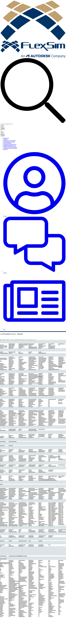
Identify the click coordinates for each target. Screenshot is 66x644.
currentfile (60, 366)
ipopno (50, 436)
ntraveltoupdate (42, 596)
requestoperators (52, 493)
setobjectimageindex (53, 596)
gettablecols (21, 615)
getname (20, 597)
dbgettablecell (12, 375)
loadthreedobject (42, 451)
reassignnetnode (22, 493)
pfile (9, 477)
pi (39, 616)
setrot (49, 600)
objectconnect (41, 598)
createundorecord (62, 362)
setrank (50, 599)
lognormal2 (61, 452)
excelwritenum (51, 389)
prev (49, 563)
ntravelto (40, 595)
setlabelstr (50, 589)
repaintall (40, 496)
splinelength (31, 522)
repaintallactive (41, 497)
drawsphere (51, 379)
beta (19, 352)
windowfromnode (22, 545)
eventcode (11, 391)
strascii (40, 516)
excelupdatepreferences (43, 395)
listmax (30, 606)
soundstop (31, 514)
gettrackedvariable (32, 563)
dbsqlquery (11, 384)
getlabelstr (21, 592)
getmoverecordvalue (23, 596)
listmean (30, 608)
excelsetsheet (41, 394)
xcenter (60, 603)
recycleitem (21, 499)
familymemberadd (22, 567)
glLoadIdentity (31, 572)
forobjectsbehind (22, 580)
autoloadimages (52, 347)
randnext (10, 499)
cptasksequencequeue (53, 365)
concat (10, 570)
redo (29, 491)
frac (19, 582)
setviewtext (21, 520)
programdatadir (61, 476)
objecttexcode (41, 600)
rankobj (50, 569)
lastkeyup (11, 451)
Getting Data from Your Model (10, 148)
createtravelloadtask (13, 585)
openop (20, 471)
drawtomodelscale (52, 382)
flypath (40, 399)
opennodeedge (22, 470)
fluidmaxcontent (32, 404)
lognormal (40, 566)
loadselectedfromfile (33, 452)
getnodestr (21, 600)
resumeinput (51, 574)
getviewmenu (61, 412)
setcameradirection (13, 512)
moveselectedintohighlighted (54, 457)
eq (9, 607)
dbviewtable (21, 375)
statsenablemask (42, 510)
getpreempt (31, 422)
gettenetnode (51, 412)
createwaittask (12, 592)
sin (49, 614)
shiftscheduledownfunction (24, 523)
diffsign (10, 601)
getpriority (31, 423)
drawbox (40, 375)
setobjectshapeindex (23, 504)
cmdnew (20, 365)
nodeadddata (41, 584)
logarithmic (51, 450)
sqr (59, 561)
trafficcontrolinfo (42, 532)
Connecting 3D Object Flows (10, 144)
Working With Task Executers (10, 147)
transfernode (61, 587)
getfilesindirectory (22, 412)
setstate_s (50, 604)
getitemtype (21, 588)
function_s (60, 403)
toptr (20, 532)
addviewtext (21, 346)
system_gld (61, 507)
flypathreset (41, 401)
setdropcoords (12, 518)
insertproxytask (32, 434)
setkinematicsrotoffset (13, 525)
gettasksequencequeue (43, 422)
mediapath (11, 456)
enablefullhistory (12, 605)
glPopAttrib (31, 576)
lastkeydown (11, 450)
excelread (11, 613)
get (19, 584)
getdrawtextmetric (12, 421)
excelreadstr (41, 391)
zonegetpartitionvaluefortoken (15, 556)
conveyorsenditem (42, 359)
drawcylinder (41, 378)
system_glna (61, 512)
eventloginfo (11, 395)
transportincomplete (52, 532)
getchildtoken (11, 412)
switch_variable (51, 520)
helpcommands (32, 590)
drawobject (41, 384)
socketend (31, 507)
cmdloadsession (22, 363)
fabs (19, 561)
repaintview (41, 498)
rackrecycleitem (12, 492)
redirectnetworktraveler (33, 489)
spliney (40, 505)
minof (40, 574)
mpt (59, 457)
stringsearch (61, 576)
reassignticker (21, 495)
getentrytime (11, 424)
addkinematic (11, 347)
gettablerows (31, 561)
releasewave (41, 489)
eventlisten (11, 394)
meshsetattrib (41, 456)
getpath (30, 419)
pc (39, 613)
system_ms (61, 515)
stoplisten (40, 514)
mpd (49, 459)
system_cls (61, 504)
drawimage (41, 382)
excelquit (30, 392)
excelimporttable (32, 388)
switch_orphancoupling (53, 513)
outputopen (41, 471)
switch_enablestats (52, 503)
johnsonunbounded (13, 441)
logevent (50, 451)
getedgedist (11, 422)
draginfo (30, 384)
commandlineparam (33, 361)
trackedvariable (61, 586)
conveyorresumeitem (43, 358)
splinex (40, 504)
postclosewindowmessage (44, 479)
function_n (60, 402)
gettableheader (22, 616)
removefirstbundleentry (43, 492)
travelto (60, 588)
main (39, 569)
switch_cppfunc (42, 523)
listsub (30, 615)
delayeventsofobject (23, 381)
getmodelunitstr (22, 594)
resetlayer (50, 497)
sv (39, 520)
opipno (20, 472)
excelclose (21, 389)
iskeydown (60, 436)
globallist (30, 575)
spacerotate (31, 516)
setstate (50, 603)
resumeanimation (62, 489)
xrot (59, 605)
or (39, 606)
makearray (41, 570)
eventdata (11, 392)
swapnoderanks (42, 521)
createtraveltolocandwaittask (14, 587)
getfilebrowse (21, 411)
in (9, 434)
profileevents (51, 478)
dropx (59, 377)
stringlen (60, 572)
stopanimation (61, 566)
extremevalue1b (62, 391)
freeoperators (61, 399)
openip (10, 472)
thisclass (10, 531)
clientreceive (11, 363)
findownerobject (22, 407)
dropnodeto (61, 375)
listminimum (31, 610)
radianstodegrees (52, 567)
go (59, 418)
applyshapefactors (42, 346)
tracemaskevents (32, 531)
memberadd (11, 458)
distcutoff (30, 380)
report (50, 490)
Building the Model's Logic (9, 146)
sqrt (59, 562)
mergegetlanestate (22, 459)
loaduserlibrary (41, 452)
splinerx (30, 525)
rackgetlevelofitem (12, 488)
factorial (20, 562)
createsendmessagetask (14, 583)
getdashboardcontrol (13, 418)
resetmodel (51, 498)
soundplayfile (31, 513)
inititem (10, 436)
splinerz (40, 503)
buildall (40, 352)
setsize (50, 602)
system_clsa (61, 506)
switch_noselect (52, 512)
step (39, 511)
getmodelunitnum (22, 593)
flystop (40, 403)
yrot (59, 609)
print (49, 477)
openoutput (41, 605)
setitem (50, 585)
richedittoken (51, 578)
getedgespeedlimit (12, 423)
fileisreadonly (21, 402)
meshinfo (30, 461)
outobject (40, 607)
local (39, 561)
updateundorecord (42, 536)
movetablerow (41, 577)
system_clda (51, 522)
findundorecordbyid (32, 399)
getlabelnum (21, 590)
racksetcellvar (11, 496)
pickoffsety (31, 476)
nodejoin (40, 466)
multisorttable (41, 579)
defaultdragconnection (13, 595)
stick (39, 512)
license (20, 450)
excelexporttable (22, 393)
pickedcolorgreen (22, 476)
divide (10, 603)
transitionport (51, 531)
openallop (11, 471)
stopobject (60, 568)
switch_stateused (52, 519)
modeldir (40, 460)
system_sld (61, 516)
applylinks (40, 345)
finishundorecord (32, 400)
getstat (40, 416)
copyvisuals (41, 368)
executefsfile (51, 391)
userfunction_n (61, 596)
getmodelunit (21, 421)
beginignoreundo (12, 352)
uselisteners (41, 537)
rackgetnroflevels (12, 491)
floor (19, 575)
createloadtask (12, 582)
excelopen (31, 391)
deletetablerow (12, 598)
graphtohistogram (62, 419)
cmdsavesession (22, 368)
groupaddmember (32, 585)
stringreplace (61, 574)
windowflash (11, 546)
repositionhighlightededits (54, 492)
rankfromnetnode (22, 490)
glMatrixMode (31, 573)
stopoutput (60, 569)
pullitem (60, 477)
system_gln (61, 511)
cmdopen (20, 366)
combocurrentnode (32, 359)
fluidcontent (31, 403)
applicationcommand (33, 347)
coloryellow (11, 568)
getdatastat (11, 419)
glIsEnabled (61, 415)
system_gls (61, 513)
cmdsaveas (21, 367)
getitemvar (21, 417)
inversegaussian (42, 434)
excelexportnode (12, 608)
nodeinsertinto (41, 465)
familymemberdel (22, 568)
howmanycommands (33, 430)
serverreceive (11, 507)
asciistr (40, 348)
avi (59, 345)
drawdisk (40, 379)
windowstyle (41, 546)
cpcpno (50, 360)
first (19, 574)
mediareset (11, 457)
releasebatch (31, 498)
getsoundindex (41, 415)
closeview (21, 357)
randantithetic (11, 497)
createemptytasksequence (54, 369)
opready (30, 471)
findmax (20, 572)
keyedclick (11, 445)
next (39, 582)
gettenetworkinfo (52, 413)
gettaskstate (41, 423)
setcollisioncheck (12, 515)
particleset (41, 611)
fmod (20, 576)
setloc (50, 590)
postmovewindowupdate (43, 480)
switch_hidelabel (52, 510)
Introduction (6, 138)
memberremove (12, 459)
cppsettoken (11, 579)
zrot (59, 613)
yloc (59, 608)
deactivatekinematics (23, 376)
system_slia (61, 519)
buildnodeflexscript (42, 353)
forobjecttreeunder (52, 399)
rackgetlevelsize (12, 489)
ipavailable (51, 434)
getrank (20, 608)
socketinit (30, 508)
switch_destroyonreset (43, 525)
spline (30, 519)
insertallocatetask (22, 435)
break (30, 353)
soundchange (31, 510)
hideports (30, 593)
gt (29, 589)
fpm (49, 403)
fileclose (20, 400)
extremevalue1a (62, 390)
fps (49, 406)
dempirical (21, 383)
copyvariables (41, 367)
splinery (30, 526)
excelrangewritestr (42, 388)
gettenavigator (51, 411)
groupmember (31, 586)
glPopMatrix (31, 577)
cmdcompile (21, 359)
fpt (49, 407)
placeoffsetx (31, 479)
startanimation (61, 563)
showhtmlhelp (31, 503)
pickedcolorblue (12, 480)
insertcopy (21, 436)
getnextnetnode (22, 425)
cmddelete (21, 360)
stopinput (60, 567)
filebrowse (21, 399)
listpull (30, 612)
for (39, 407)
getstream (40, 417)
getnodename (21, 598)
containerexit (11, 573)
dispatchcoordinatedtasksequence (35, 377)
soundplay (31, 512)
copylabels (41, 365)
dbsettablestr (11, 383)
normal (50, 465)
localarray (40, 562)
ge (19, 583)
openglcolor (41, 602)
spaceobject (61, 560)
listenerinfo (31, 450)
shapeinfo (21, 521)
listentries (30, 604)
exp (9, 616)
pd (39, 614)
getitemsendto (21, 415)
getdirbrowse (11, 420)
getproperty (31, 425)
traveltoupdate (61, 589)
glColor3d (30, 567)
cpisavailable (51, 363)
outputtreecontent (42, 472)
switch (40, 522)
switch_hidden (51, 507)
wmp (49, 545)
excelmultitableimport (33, 390)
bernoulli (10, 353)
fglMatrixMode (12, 400)
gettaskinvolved (42, 420)
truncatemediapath (62, 532)
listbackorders (31, 603)
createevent (61, 357)
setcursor (11, 516)
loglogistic (60, 451)
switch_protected (52, 515)
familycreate (21, 563)
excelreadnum (41, 390)
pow (49, 561)
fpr (49, 404)
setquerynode (51, 598)
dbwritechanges (12, 594)
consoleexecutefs (32, 363)
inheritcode (11, 435)
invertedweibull (41, 436)
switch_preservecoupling (53, 514)
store (59, 570)
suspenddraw (41, 519)
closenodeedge (12, 368)
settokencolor (21, 516)
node (39, 583)
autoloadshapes (52, 348)
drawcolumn (41, 376)
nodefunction (21, 466)
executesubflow (52, 394)
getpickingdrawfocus (33, 420)
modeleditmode (42, 461)
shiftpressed (21, 522)
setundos (50, 611)
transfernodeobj (52, 530)
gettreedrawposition (52, 420)
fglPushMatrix (11, 403)
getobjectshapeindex (33, 414)
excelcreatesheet (22, 390)
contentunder (31, 364)
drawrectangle (51, 377)
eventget (10, 393)
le (29, 602)
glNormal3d (31, 574)
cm (19, 358)
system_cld (51, 521)
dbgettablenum (12, 376)
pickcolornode (12, 479)
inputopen (21, 434)
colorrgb (10, 563)
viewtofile (40, 541)
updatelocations (22, 536)
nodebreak (11, 466)
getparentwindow (32, 418)
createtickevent (61, 360)
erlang (10, 389)
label (29, 600)
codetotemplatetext (32, 358)
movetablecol (41, 576)
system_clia (51, 525)
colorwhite (11, 567)
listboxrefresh (21, 452)
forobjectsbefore (22, 579)
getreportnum (41, 411)
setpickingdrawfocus (23, 506)
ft (58, 401)
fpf (49, 402)
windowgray (21, 546)
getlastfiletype (21, 419)
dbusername (21, 374)
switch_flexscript (52, 505)
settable (50, 605)
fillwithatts (21, 406)
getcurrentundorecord (13, 416)
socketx (30, 509)
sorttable (50, 615)
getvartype (31, 565)
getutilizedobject (52, 422)
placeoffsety (31, 480)
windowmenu (31, 545)
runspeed (60, 499)
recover (20, 498)
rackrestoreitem (12, 493)
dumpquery (11, 604)
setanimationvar (12, 509)
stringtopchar (61, 578)
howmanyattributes (32, 429)
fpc (49, 400)
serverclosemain (12, 505)
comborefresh (31, 360)
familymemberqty (22, 569)
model (40, 459)
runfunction (61, 497)
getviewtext (61, 414)
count (10, 577)
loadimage (31, 451)
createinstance (61, 358)
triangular (60, 531)
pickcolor (11, 478)
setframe (10, 520)
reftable (50, 570)
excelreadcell (41, 389)
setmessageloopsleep (13, 526)
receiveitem (21, 497)
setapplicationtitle (12, 510)
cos (9, 576)
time (59, 585)
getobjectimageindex (23, 603)
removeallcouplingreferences (44, 490)
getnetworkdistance (23, 424)
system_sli (60, 518)
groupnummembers (33, 587)
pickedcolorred (22, 477)
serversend (11, 508)
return (59, 492)
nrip (39, 592)
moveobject (51, 456)
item (29, 598)
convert (30, 368)
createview (60, 364)
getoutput (30, 416)
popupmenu (41, 478)
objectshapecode (42, 599)
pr (49, 562)
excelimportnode (12, 609)
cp (39, 369)
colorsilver (11, 565)
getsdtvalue (41, 413)
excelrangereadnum (33, 393)
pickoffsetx (21, 480)
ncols (39, 580)
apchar (30, 346)
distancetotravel (32, 379)
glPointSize (61, 417)
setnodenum (51, 594)
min (39, 573)
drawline (40, 383)
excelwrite (11, 614)
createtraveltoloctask (13, 588)
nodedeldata (41, 585)
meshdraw (31, 460)
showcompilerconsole (23, 525)
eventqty (20, 388)
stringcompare (41, 517)
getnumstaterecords (23, 602)
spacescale (31, 517)
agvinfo (20, 348)
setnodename (51, 593)
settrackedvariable (52, 610)
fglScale (10, 406)
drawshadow (51, 378)
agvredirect (31, 345)
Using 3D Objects (7, 143)
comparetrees (31, 362)
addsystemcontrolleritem (24, 344)
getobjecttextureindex (33, 415)
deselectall (21, 384)
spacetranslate (32, 518)
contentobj (11, 575)
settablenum (51, 607)
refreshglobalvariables (33, 493)
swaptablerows (61, 582)
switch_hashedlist (52, 506)
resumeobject (51, 575)
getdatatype (21, 586)
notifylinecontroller (52, 466)
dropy (59, 378)
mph (49, 461)
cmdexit (20, 361)
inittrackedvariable (32, 595)
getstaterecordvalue (23, 612)
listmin (30, 609)
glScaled (30, 581)
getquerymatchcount (23, 605)
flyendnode (31, 407)
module (40, 575)
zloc (59, 612)
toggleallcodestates (13, 532)
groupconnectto (61, 421)
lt (39, 568)
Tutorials (5, 139)
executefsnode (51, 392)
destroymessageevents (33, 376)
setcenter (50, 582)
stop (39, 513)
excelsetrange (41, 393)
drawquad (50, 375)
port (49, 560)
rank (49, 568)
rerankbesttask (51, 495)
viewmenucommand (23, 541)
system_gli (60, 509)
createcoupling (51, 368)
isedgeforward (61, 435)
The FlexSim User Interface (9, 141)
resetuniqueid (61, 488)
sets (49, 601)
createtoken (61, 361)
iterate (30, 599)
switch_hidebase (62, 583)
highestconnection (12, 429)
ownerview (51, 471)
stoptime (40, 515)
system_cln (51, 526)
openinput (40, 604)
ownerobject (51, 470)
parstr (40, 610)
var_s (59, 599)
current (10, 593)
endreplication (12, 388)
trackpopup (41, 531)
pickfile (20, 478)
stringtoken (41, 518)
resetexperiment (52, 496)
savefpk (50, 580)
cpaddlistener (51, 357)
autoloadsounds (61, 344)
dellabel (10, 599)
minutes (40, 458)
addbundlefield (12, 345)
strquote (60, 579)
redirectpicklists (32, 490)
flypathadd (41, 400)
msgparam (60, 459)
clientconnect (11, 361)
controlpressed (32, 367)
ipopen (50, 435)
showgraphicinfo (52, 612)
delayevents (21, 380)
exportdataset (61, 388)
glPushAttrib (31, 578)
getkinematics (21, 418)
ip (39, 437)
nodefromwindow (22, 465)
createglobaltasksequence (14, 581)
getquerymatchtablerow (23, 606)
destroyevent (31, 374)
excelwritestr (51, 390)
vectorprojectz (61, 602)
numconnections (62, 465)
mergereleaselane (32, 456)
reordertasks (41, 495)
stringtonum (61, 577)
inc (29, 594)
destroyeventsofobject (33, 375)
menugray (21, 457)
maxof (40, 572)
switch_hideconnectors (53, 508)
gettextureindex (51, 414)
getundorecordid (52, 421)
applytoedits (41, 347)
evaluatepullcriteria (13, 390)
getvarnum (51, 424)
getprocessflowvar (32, 424)
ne (39, 581)
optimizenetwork (32, 472)
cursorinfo (60, 367)
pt (49, 565)
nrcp (39, 590)
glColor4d (30, 568)
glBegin (30, 566)
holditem (20, 429)
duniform (60, 380)
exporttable (61, 389)
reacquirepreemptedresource (25, 491)
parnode (40, 609)
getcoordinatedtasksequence (15, 414)
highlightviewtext (12, 430)
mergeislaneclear (22, 461)
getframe (20, 413)
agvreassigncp (31, 344)
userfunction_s (61, 597)
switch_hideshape (52, 511)
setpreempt (21, 507)
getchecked (11, 411)
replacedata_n (41, 499)
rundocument (61, 495)
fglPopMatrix (11, 402)
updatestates (31, 537)
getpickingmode (32, 421)
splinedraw (31, 520)
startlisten (40, 508)
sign (49, 613)
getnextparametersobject (34, 412)
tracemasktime (41, 530)
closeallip (11, 365)
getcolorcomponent (22, 585)
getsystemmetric (42, 418)
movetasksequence (52, 458)
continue (30, 366)
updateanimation (62, 594)
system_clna (61, 503)
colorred (10, 562)
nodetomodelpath (42, 587)
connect (10, 571)
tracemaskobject (32, 532)
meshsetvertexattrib (42, 457)
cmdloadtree (21, 364)
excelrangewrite (12, 612)
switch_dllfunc (41, 526)
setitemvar (11, 523)
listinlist (30, 605)
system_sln (61, 520)
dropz (59, 379)
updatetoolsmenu (62, 595)
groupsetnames (61, 423)
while (10, 545)
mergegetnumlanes (23, 460)
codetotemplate (32, 357)
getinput (20, 587)
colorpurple (11, 560)
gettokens (50, 418)
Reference (6, 149)
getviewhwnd (61, 411)
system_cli (50, 523)
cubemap (60, 365)
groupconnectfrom (62, 420)
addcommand (11, 346)
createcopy (51, 367)
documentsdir (31, 382)
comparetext (11, 569)
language (3, 128)
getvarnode (51, 423)
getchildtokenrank (12, 413)
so (29, 506)
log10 (40, 565)
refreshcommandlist (33, 492)
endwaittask (11, 606)
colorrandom (11, 561)
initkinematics (11, 437)
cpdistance (51, 362)
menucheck (21, 456)
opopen (30, 470)
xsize (59, 606)
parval (40, 612)
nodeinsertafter (32, 466)
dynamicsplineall (62, 382)
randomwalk (21, 488)
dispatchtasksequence (33, 378)
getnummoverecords (23, 601)
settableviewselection (23, 514)
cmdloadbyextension (23, 362)
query (49, 566)
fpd (49, 401)
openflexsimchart (42, 601)
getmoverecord (22, 595)
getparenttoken (32, 417)
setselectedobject (22, 513)
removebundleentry (42, 491)
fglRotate (11, 404)
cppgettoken (11, 578)
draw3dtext (41, 374)
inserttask (30, 436)
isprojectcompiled (62, 437)
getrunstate (41, 412)
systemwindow (61, 525)
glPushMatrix (31, 579)
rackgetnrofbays (12, 490)
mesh (30, 457)
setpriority (21, 508)
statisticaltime (61, 565)
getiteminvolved (22, 414)
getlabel (20, 589)
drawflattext (41, 380)
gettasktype (41, 424)
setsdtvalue (21, 512)
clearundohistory (12, 358)
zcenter (60, 611)
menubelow (11, 461)
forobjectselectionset (23, 581)
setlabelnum (51, 588)
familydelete (21, 565)
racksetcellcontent (12, 495)
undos (59, 592)
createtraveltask (12, 586)
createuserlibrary (62, 363)
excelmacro (11, 610)
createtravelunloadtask (13, 589)
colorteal (10, 566)
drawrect (50, 376)
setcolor (50, 583)
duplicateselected (62, 381)
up (59, 593)
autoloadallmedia (52, 346)
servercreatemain (12, 506)
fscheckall (60, 400)
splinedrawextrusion (33, 521)
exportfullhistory (22, 560)
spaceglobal (51, 616)
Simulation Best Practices (9, 142)
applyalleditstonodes (33, 348)
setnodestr (50, 595)
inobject (30, 596)
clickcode (11, 359)
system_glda (61, 508)
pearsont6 (11, 476)
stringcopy (60, 571)
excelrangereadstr (32, 394)
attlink (50, 345)
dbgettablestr (11, 377)
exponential (51, 395)
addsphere (11, 348)
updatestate (31, 536)
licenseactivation (22, 451)
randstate (21, 489)
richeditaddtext (51, 577)
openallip (11, 470)
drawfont (40, 381)
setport (50, 597)
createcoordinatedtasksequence (55, 366)
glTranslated (31, 583)
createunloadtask (12, 590)
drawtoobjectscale (52, 383)
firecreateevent (32, 401)
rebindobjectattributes (23, 496)
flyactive (30, 406)
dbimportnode (12, 378)
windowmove (31, 546)
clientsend (11, 364)
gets (19, 609)
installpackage (31, 597)
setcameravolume (12, 513)
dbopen (10, 380)
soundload (31, 511)
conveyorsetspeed (42, 360)
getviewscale (61, 413)
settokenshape (22, 517)
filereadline (21, 404)
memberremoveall (12, 460)
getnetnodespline (22, 423)
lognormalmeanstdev (43, 567)
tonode (20, 530)
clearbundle (11, 357)
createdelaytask (12, 580)
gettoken (50, 415)
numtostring (41, 597)
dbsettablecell (12, 381)
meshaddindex (32, 458)
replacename (51, 489)
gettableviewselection (43, 419)
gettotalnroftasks (52, 419)
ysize (59, 610)
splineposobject (32, 523)
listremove (31, 614)
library (10, 452)
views (30, 541)
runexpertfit (61, 496)
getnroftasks (31, 413)
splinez (40, 506)
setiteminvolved (12, 521)
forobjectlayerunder (23, 578)
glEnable (30, 570)
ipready (50, 437)
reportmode (51, 491)
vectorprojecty (61, 601)
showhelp (21, 526)
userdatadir (51, 536)
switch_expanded (52, 504)
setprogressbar (22, 509)
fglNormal (11, 401)
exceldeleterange (22, 391)
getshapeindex (41, 414)
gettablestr (31, 562)
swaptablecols (61, 581)
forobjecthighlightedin (23, 577)
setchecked (11, 514)
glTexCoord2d (31, 582)
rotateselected (61, 493)
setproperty (21, 510)
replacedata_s (51, 488)
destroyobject (11, 600)
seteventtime (11, 519)
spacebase (31, 515)
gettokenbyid (51, 416)
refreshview (31, 496)
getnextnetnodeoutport (33, 411)
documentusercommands (34, 383)
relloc (49, 571)
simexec (30, 505)
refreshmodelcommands (33, 495)
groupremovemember (33, 588)
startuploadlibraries (42, 509)
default (20, 378)
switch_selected (52, 516)
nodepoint (40, 586)
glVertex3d (31, 584)
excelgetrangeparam (23, 394)
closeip (10, 367)
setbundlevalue (12, 511)
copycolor (40, 363)
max (39, 571)
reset (49, 573)
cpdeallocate (51, 361)
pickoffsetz (31, 477)
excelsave (40, 392)
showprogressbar (32, 504)
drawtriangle (51, 384)
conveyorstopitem (42, 361)
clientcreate (11, 362)
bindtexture (21, 353)
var (59, 598)
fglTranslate (11, 407)
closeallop (11, 366)
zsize (59, 614)
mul (39, 578)
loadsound (41, 560)
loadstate (40, 450)
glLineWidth (61, 416)
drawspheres (51, 380)
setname (50, 592)
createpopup (61, 359)
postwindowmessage (53, 476)
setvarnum (21, 518)
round (49, 579)
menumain (21, 458)
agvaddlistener (22, 347)
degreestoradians (12, 596)
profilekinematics (52, 479)
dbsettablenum (12, 382)
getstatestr (21, 613)
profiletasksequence (52, 480)
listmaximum (31, 607)
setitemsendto (12, 522)
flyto (39, 404)
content (10, 574)
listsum (30, 616)
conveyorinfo (41, 357)
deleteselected (22, 382)
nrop (39, 593)
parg (39, 608)
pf (39, 615)
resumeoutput (51, 576)
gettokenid (50, 417)
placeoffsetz (41, 476)
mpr (59, 456)
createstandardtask (13, 584)
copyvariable (41, 366)
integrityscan (31, 437)
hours (20, 430)
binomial (30, 352)
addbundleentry (12, 344)
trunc (59, 590)
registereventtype (32, 497)
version (2, 125)
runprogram (61, 498)
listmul (30, 611)
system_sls (61, 522)
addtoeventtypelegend (23, 345)
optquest (40, 470)
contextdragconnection (33, 365)
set (49, 581)
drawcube (40, 377)
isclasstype (60, 434)
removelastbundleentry (43, 493)
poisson (40, 477)
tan (59, 584)
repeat (50, 572)
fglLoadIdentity (12, 399)
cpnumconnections (52, 364)
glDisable (30, 569)
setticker (20, 515)
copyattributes (41, 362)
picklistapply (21, 479)
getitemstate (21, 416)
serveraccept (11, 503)
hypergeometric (42, 429)
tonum (20, 531)
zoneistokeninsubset (23, 556)
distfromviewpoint (32, 381)
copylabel (40, 364)
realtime (20, 492)
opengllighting (41, 603)
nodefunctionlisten (32, 465)
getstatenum (21, 610)
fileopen (20, 403)
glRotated (30, 580)
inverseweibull (41, 435)
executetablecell (12, 615)
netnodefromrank (12, 465)
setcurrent (50, 584)
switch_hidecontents (52, 509)
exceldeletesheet (22, 392)
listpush (30, 613)
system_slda (61, 517)
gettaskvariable (42, 425)
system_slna (61, 521)
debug (20, 377)
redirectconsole (32, 488)
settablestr (50, 609)
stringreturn (61, 575)
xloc (59, 604)
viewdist (10, 541)
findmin (20, 573)
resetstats (50, 499)
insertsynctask (31, 435)
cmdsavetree (21, 369)
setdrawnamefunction (13, 517)
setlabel (50, 587)
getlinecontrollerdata (23, 420)
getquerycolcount (22, 604)
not (39, 589)
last (29, 601)
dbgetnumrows (12, 374)
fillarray (20, 570)
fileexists (20, 401)
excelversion (51, 388)
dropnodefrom (61, 374)
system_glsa (61, 514)
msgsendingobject (62, 460)
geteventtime (11, 425)
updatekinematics (12, 537)
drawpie (50, 374)
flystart (40, 402)
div (9, 602)
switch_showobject (52, 517)
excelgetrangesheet (23, 395)
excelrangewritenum (33, 395)
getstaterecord (22, 611)
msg (59, 458)
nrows (40, 594)
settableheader (51, 606)
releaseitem (31, 499)
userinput (50, 537)
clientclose (11, 360)
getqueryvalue (21, 607)
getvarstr (50, 425)
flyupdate (40, 406)
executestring (51, 393)
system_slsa (61, 523)
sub (59, 580)
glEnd (30, 571)
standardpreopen (42, 507)
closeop (10, 369)
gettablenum (31, 560)
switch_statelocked (52, 518)
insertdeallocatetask (23, 437)
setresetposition (22, 511)
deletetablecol (12, 597)
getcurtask (11, 417)
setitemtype (51, 586)
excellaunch (31, 389)
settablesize (51, 608)
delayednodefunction (23, 379)
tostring (30, 530)
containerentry (12, 572)
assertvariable (51, 344)
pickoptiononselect (32, 478)
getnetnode (21, 422)
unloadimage (11, 536)
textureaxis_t (11, 530)
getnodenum (21, 599)
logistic (50, 452)
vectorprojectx (61, 600)
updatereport (21, 537)
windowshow (41, 545)
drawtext (50, 381)
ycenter (60, 607)
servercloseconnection (13, 504)
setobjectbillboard (22, 503)
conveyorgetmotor (32, 369)
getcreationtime (12, 415)
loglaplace (60, 450)
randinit (10, 498)
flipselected (31, 402)
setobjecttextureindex (23, 505)
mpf (49, 460)
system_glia (61, 510)
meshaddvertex (32, 459)
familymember (21, 566)
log (39, 563)
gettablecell (21, 614)
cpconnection (51, 359)
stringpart (60, 573)
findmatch (21, 571)
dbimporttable (11, 379)
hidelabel (30, 592)
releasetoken (41, 488)
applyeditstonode (42, 344)
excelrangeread (12, 611)
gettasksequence (42, 421)
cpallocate (50, 358)
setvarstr (20, 519)
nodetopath (41, 588)
